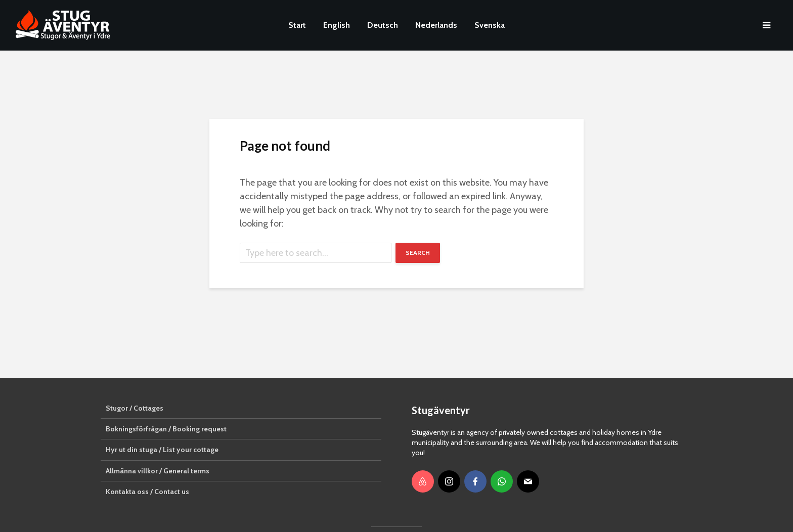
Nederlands (436, 25)
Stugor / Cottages (135, 408)
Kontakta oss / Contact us (147, 492)
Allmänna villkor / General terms (158, 471)
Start (297, 25)
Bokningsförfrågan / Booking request (166, 429)
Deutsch (383, 25)
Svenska (490, 25)
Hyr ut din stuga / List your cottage (162, 450)
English (337, 25)
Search (418, 253)
